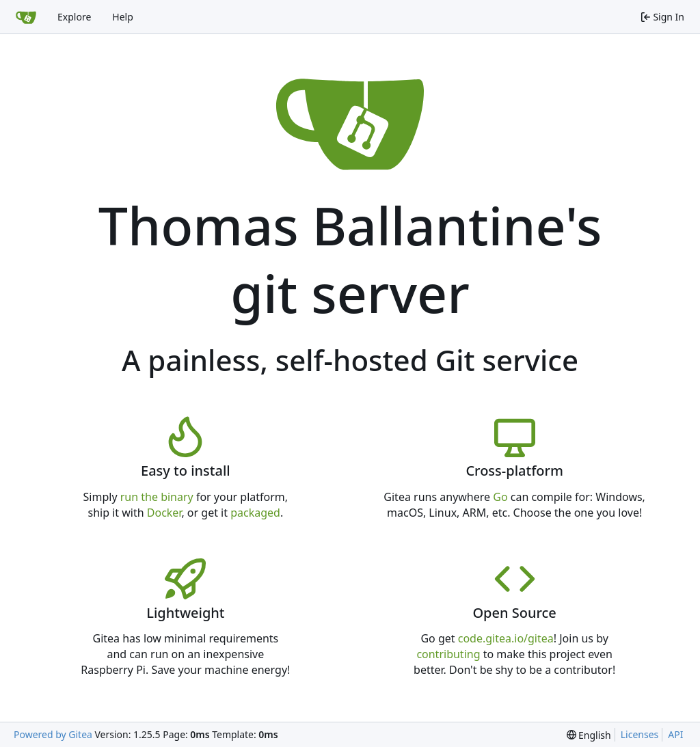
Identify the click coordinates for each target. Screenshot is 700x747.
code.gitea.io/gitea (506, 638)
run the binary (157, 497)
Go (500, 497)
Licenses (640, 734)
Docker (164, 513)
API (675, 734)
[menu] (589, 735)
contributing (448, 654)
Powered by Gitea (53, 734)
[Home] (26, 17)
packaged (255, 513)
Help (123, 17)
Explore (74, 17)
